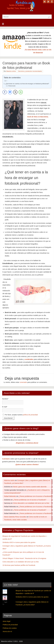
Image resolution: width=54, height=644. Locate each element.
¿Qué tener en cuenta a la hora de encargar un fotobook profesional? (27, 84)
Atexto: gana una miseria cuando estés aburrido (30, 487)
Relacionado (12, 86)
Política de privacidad (10, 625)
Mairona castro (9, 480)
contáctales (29, 359)
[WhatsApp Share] (21, 92)
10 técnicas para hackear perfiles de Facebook (19, 565)
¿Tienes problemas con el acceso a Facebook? (35, 496)
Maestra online (11, 71)
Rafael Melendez (10, 496)
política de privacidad (30, 415)
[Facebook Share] (5, 92)
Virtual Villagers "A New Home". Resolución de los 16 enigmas (24, 558)
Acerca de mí (7, 631)
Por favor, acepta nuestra (20, 415)
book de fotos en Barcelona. (38, 117)
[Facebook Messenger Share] (10, 92)
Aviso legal (6, 621)
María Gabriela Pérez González (15, 517)
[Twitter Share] (15, 92)
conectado (23, 382)
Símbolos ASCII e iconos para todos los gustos (19, 542)
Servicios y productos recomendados (30, 71)
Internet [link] (43, 103)
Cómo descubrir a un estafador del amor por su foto (31, 503)
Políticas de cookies (10, 628)
